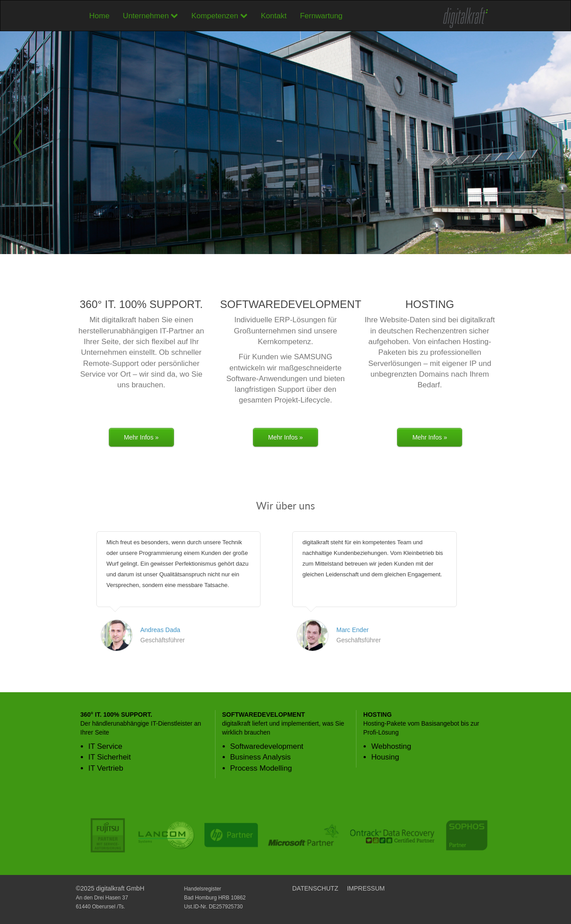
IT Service (105, 746)
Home (99, 16)
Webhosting (391, 746)
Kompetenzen (219, 16)
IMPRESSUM (366, 888)
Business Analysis (261, 757)
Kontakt (274, 16)
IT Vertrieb (106, 768)
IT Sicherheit (110, 757)
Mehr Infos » (141, 437)
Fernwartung (321, 16)
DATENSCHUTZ (315, 888)
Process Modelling (261, 768)
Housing (385, 757)
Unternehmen (150, 16)
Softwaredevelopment (267, 746)
